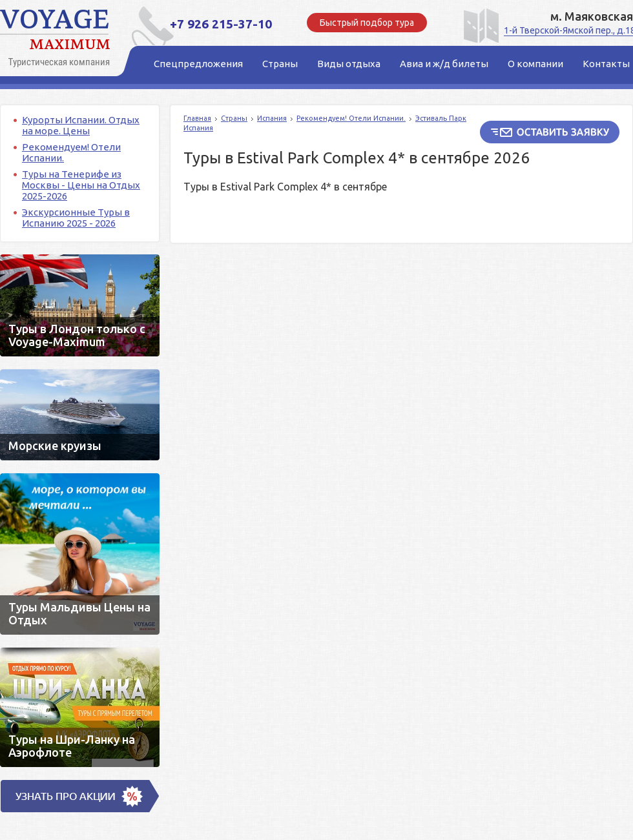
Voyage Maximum (58, 39)
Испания (272, 118)
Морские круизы (80, 415)
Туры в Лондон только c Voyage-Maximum (80, 305)
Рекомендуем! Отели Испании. (351, 118)
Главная (197, 118)
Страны (234, 118)
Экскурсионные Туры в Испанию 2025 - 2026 (76, 218)
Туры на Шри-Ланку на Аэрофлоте (80, 707)
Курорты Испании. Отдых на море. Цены (81, 125)
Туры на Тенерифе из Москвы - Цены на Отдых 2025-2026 (81, 185)
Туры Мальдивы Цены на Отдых (80, 554)
